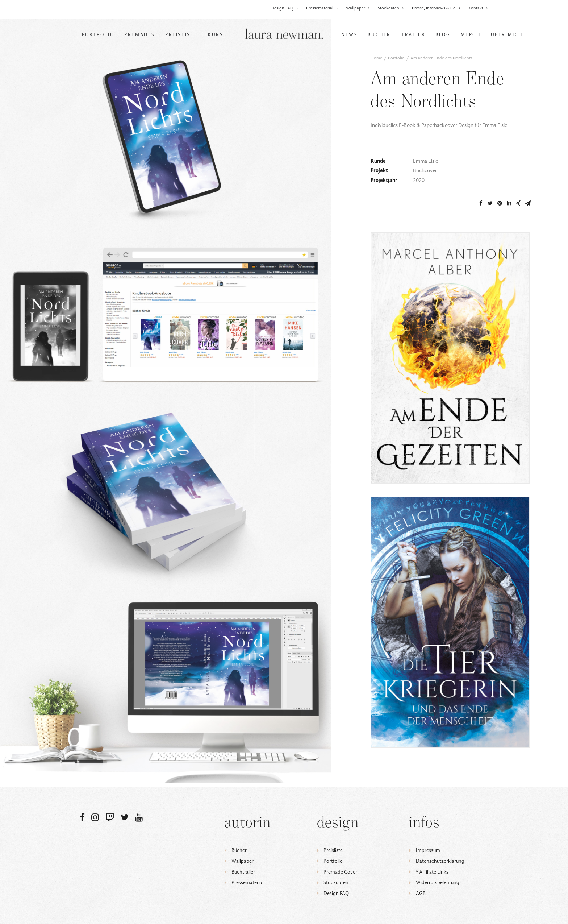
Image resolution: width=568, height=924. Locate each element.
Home (376, 58)
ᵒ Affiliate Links (432, 872)
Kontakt (478, 8)
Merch (471, 35)
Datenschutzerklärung (440, 861)
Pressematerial (322, 8)
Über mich (507, 35)
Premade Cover (340, 872)
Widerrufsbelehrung (438, 882)
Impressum (428, 850)
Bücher (379, 35)
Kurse (217, 35)
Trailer (413, 35)
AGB (421, 893)
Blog (443, 35)
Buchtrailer (243, 872)
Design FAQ (285, 8)
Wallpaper (358, 8)
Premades (140, 35)
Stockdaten (391, 8)
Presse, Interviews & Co (436, 8)
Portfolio (98, 35)
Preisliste (181, 35)
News (349, 35)
